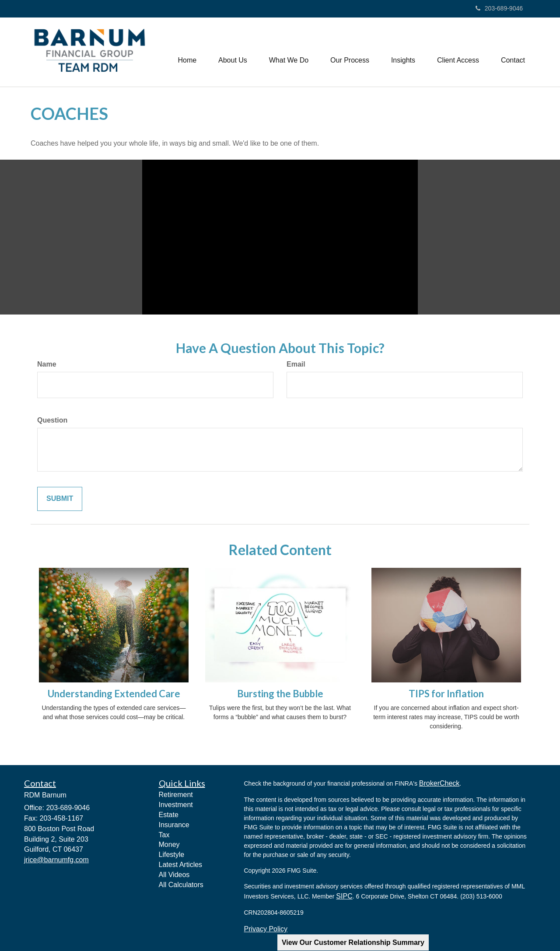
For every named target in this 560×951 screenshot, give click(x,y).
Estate (169, 815)
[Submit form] (60, 499)
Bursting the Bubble (280, 694)
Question (52, 420)
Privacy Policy (266, 929)
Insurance (174, 825)
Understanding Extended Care (114, 694)
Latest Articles (181, 865)
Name (47, 364)
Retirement (176, 795)
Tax (164, 835)
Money (169, 844)
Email (296, 364)
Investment (176, 805)
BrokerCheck (439, 783)
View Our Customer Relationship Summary (353, 942)
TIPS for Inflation (446, 694)
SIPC (344, 896)
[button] (233, 52)
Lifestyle (172, 855)
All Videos (174, 875)
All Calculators (181, 885)
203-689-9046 (499, 8)
